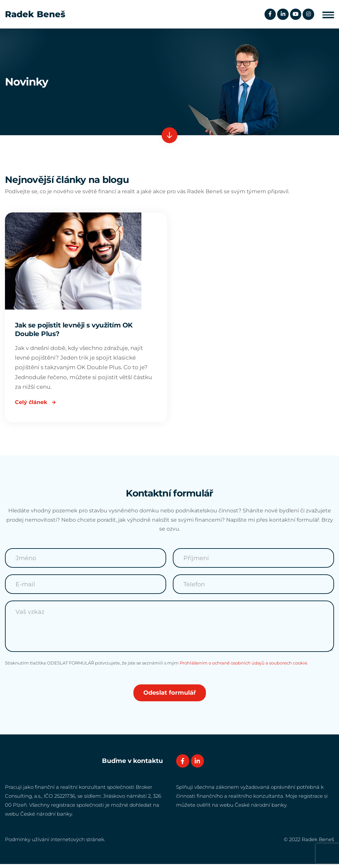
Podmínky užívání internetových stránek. (55, 844)
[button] (328, 14)
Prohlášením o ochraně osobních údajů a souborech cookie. (244, 667)
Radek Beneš (35, 14)
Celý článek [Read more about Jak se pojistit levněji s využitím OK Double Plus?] (35, 405)
